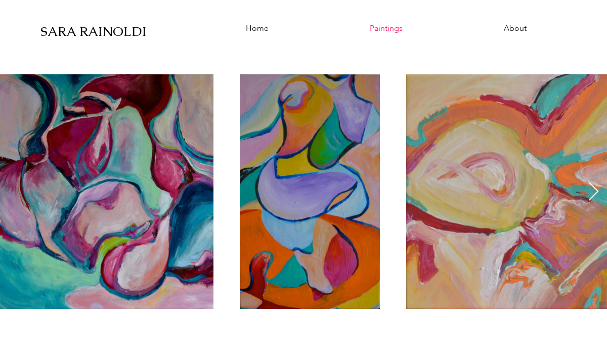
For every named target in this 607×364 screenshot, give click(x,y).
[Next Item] (594, 192)
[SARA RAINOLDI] (96, 31)
